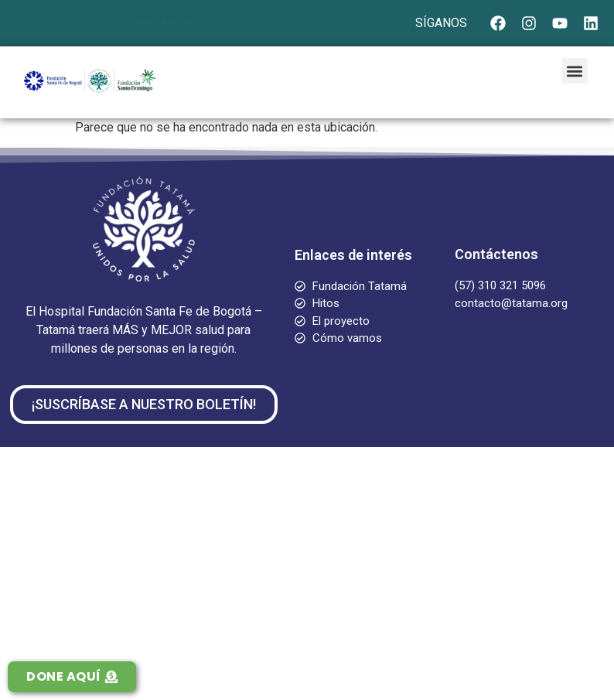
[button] (575, 71)
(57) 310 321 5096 (113, 23)
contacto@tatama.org (206, 23)
